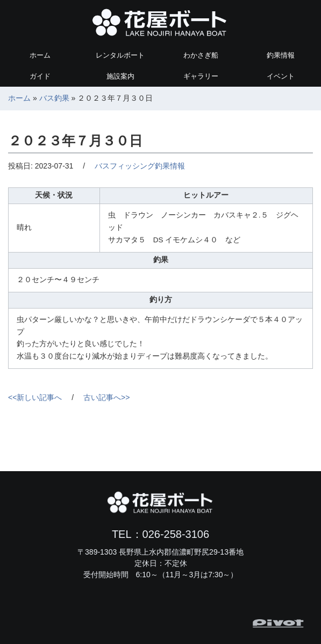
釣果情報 (281, 55)
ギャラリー (201, 76)
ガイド (40, 76)
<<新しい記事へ (35, 397)
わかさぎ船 (201, 55)
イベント (281, 76)
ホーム (40, 55)
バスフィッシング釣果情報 (140, 166)
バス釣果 (54, 98)
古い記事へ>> (106, 397)
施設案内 (120, 76)
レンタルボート (120, 55)
